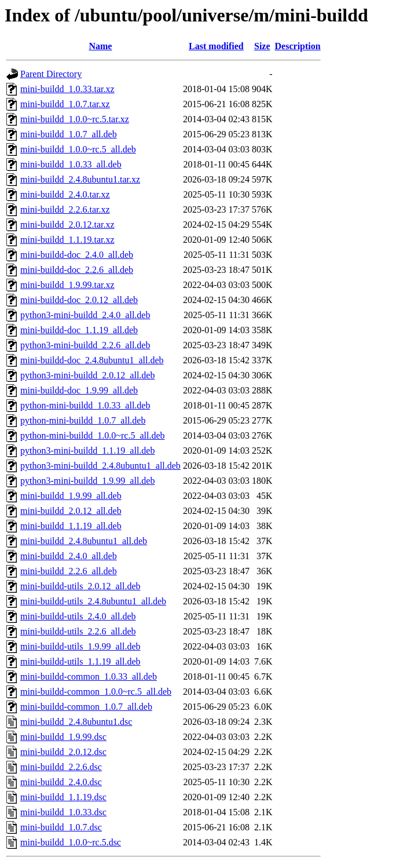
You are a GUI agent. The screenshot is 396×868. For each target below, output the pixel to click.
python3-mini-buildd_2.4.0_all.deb (85, 315)
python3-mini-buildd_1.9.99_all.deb (87, 481)
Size (262, 46)
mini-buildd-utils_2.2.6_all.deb (78, 631)
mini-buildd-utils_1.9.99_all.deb (80, 646)
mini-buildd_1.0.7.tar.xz (65, 104)
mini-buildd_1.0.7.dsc (61, 827)
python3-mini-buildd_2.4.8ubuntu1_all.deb (100, 466)
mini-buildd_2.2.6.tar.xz (65, 209)
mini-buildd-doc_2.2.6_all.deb (77, 270)
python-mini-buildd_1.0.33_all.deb (85, 405)
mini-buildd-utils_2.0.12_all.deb (80, 586)
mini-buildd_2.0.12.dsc (63, 752)
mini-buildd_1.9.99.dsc (63, 737)
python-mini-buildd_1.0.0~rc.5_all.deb (93, 435)
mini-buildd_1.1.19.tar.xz (67, 240)
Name (100, 46)
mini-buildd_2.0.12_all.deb (71, 511)
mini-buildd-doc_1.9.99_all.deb (79, 390)
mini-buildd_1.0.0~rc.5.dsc (71, 842)
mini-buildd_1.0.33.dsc (63, 812)
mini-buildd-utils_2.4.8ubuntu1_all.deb (93, 601)
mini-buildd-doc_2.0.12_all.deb (79, 300)
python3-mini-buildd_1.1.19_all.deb (87, 451)
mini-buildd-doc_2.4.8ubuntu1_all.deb (92, 360)
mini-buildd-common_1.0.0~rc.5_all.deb (96, 692)
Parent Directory (51, 74)
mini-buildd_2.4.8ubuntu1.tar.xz (80, 179)
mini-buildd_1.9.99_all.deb (71, 496)
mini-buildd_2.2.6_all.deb (69, 571)
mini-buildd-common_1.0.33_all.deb (89, 676)
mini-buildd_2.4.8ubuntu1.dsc (76, 722)
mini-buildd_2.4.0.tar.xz (65, 194)
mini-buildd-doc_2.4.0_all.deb (77, 255)
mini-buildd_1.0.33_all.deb (71, 164)
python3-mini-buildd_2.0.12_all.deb (87, 375)
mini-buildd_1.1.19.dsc (63, 797)
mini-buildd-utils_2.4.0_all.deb (78, 616)
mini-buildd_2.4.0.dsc (61, 782)
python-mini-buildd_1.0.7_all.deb (83, 420)
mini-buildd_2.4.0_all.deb (69, 556)
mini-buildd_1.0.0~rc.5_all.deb (78, 149)
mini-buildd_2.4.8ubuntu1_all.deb (84, 541)
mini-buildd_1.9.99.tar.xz (67, 285)
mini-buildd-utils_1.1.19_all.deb (80, 661)
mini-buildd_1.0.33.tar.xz (67, 89)
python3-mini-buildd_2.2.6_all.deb (85, 345)
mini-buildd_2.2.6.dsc (61, 767)
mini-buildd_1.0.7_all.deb (69, 134)
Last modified (216, 46)
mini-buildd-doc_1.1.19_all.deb (79, 330)
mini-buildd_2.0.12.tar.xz (67, 225)
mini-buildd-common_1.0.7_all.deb (86, 707)
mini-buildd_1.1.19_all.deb (71, 526)
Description (298, 46)
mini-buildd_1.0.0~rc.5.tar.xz (75, 119)
